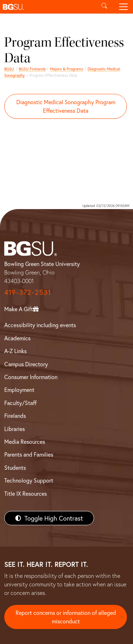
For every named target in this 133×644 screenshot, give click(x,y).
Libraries (15, 429)
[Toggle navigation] (123, 7)
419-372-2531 (28, 292)
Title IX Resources (26, 493)
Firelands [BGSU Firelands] (15, 416)
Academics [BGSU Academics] (17, 338)
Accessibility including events (40, 325)
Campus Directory (26, 364)
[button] (47, 7)
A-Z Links (15, 351)
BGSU (9, 69)
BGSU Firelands (32, 69)
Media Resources (25, 441)
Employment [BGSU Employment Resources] (19, 390)
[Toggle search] (104, 7)
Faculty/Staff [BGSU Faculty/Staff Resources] (20, 403)
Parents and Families (29, 454)
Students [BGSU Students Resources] (15, 467)
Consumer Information (31, 377)
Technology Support (29, 480)
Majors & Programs (66, 69)
